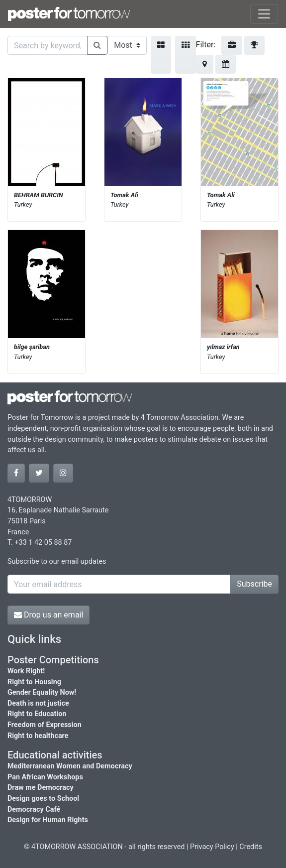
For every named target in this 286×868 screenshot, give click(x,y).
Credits (251, 847)
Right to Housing (34, 682)
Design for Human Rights (48, 820)
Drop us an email (48, 615)
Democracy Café (34, 809)
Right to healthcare (38, 736)
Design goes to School (43, 799)
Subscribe (254, 584)
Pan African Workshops (45, 777)
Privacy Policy (212, 847)
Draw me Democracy (41, 788)
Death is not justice (38, 703)
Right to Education (37, 714)
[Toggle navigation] (264, 14)
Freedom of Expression (45, 725)
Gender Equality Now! (42, 692)
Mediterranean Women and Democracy (70, 766)
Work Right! (26, 671)
